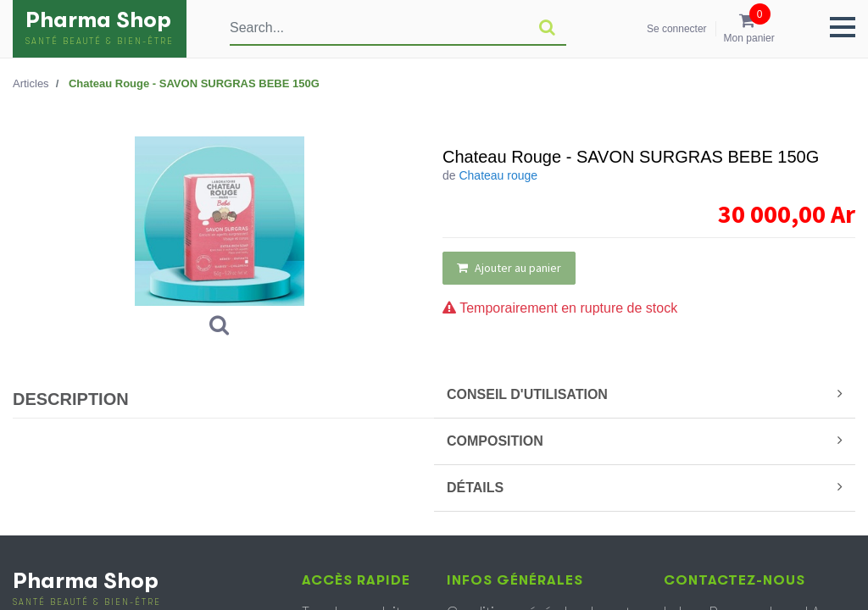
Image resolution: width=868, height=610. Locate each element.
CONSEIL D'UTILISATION (645, 394)
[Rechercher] (547, 28)
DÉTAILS (645, 487)
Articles (31, 83)
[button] (843, 27)
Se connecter (677, 29)
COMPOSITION (645, 441)
